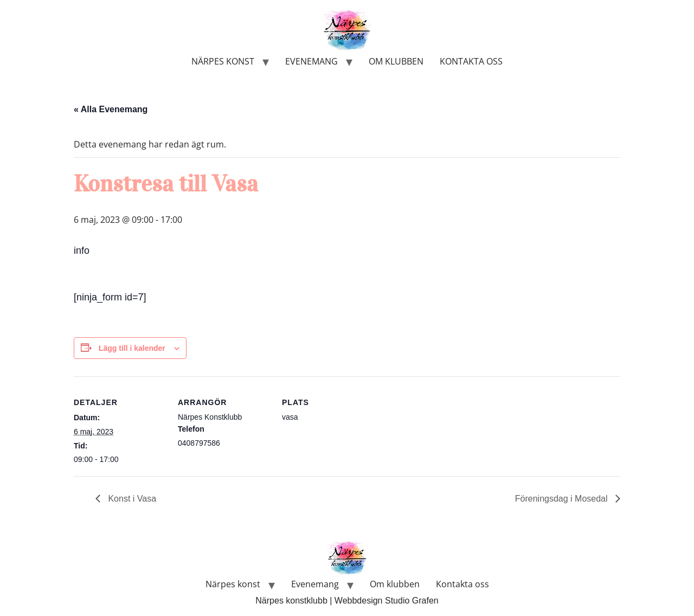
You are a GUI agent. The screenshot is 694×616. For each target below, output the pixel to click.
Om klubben (396, 61)
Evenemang (311, 61)
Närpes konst (223, 61)
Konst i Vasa (131, 499)
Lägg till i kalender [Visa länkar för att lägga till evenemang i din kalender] (132, 348)
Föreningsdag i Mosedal (563, 499)
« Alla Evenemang (111, 109)
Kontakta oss (471, 61)
